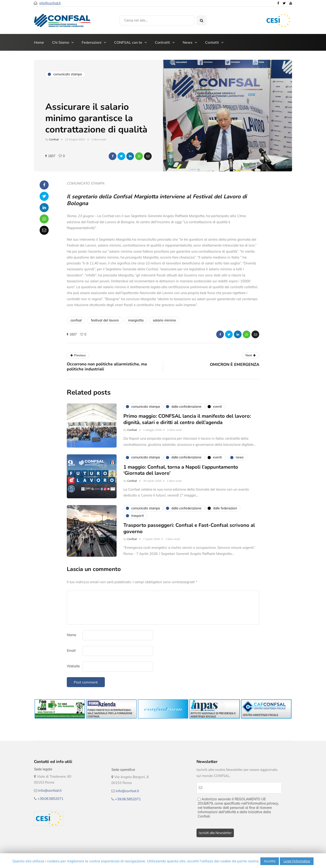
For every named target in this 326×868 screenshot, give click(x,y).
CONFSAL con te (128, 42)
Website (73, 666)
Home (39, 42)
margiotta (136, 320)
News (188, 42)
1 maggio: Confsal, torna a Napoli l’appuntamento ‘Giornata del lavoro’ (181, 476)
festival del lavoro (105, 320)
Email (71, 651)
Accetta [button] (270, 861)
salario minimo (164, 320)
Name (71, 635)
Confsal (54, 139)
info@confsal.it (50, 3)
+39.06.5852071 (50, 799)
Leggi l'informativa (297, 861)
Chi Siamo (61, 42)
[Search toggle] (201, 20)
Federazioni (92, 42)
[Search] (157, 20)
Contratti (162, 42)
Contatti (212, 42)
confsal (76, 320)
